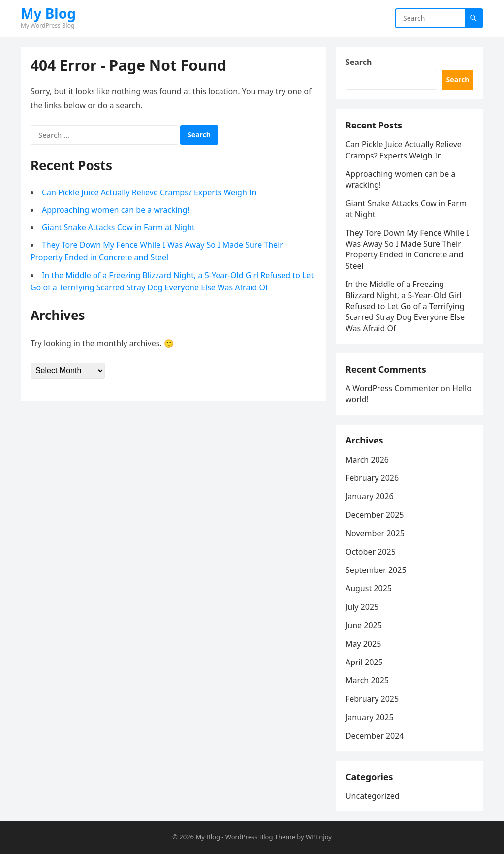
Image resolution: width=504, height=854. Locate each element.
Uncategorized (373, 796)
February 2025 (372, 699)
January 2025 (370, 718)
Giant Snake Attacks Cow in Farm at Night (118, 227)
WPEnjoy (319, 837)
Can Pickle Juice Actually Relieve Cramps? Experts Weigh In (149, 192)
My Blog (48, 13)
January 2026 (370, 497)
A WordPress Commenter (392, 389)
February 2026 (372, 478)
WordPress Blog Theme (260, 837)
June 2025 (364, 626)
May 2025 (363, 644)
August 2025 (369, 589)
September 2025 (376, 570)
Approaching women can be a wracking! (116, 210)
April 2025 (364, 663)
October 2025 (371, 552)
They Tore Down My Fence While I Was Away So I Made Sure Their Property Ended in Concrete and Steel (407, 249)
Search (359, 62)
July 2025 (362, 607)
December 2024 (375, 736)
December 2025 (375, 515)
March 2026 (367, 460)
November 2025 (375, 534)
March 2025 (367, 681)
